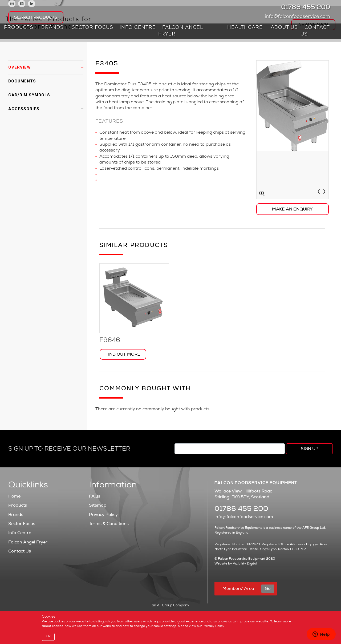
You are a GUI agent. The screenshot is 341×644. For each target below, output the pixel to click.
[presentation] (319, 192)
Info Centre (138, 28)
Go (268, 589)
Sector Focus (92, 28)
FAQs (95, 496)
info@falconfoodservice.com (299, 17)
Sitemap (98, 505)
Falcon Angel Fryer (180, 31)
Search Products (36, 17)
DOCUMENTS (22, 81)
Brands (52, 28)
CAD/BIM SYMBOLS (29, 95)
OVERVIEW (20, 67)
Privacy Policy (103, 515)
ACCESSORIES (24, 109)
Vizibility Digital (245, 563)
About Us (284, 28)
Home (14, 496)
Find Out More (123, 354)
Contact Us (315, 31)
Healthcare (245, 28)
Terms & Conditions (109, 524)
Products (19, 28)
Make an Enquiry (292, 209)
